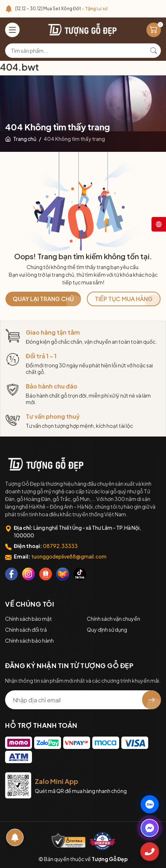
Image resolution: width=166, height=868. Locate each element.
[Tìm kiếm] (154, 51)
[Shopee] (46, 574)
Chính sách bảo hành (29, 640)
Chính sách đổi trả (26, 630)
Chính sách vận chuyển (114, 619)
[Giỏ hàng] (154, 30)
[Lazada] (63, 574)
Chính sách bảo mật (29, 619)
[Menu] (12, 30)
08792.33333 (60, 546)
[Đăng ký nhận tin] (151, 700)
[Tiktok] (80, 574)
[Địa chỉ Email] (83, 700)
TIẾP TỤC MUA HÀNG (124, 299)
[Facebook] (11, 574)
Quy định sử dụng (107, 630)
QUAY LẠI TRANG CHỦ (43, 299)
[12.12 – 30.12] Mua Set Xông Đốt (62, 9)
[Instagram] (29, 574)
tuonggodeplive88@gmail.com (69, 556)
